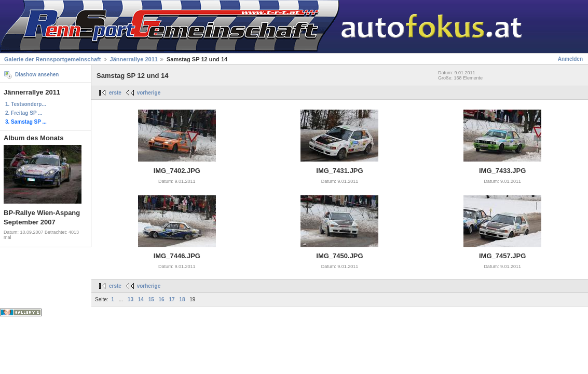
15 (151, 299)
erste (115, 93)
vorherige (149, 93)
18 (182, 299)
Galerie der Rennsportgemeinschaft (52, 59)
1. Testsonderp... (26, 104)
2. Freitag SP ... (24, 113)
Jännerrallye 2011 (134, 59)
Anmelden (570, 59)
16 (162, 299)
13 (131, 299)
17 (172, 299)
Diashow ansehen (37, 75)
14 (141, 299)
